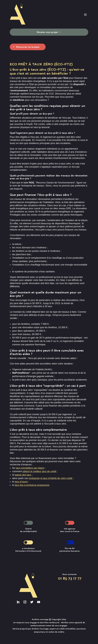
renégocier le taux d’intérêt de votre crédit (51, 478)
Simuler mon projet (47, 32)
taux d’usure (21, 482)
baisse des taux (23, 475)
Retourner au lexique (28, 47)
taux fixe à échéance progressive (32, 485)
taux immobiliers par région (30, 468)
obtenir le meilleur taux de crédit (39, 471)
